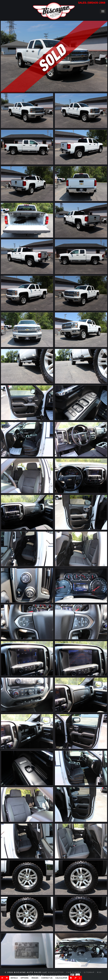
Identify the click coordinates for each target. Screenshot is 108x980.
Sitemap (89, 972)
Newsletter (56, 972)
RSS (99, 972)
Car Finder (74, 972)
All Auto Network (57, 975)
